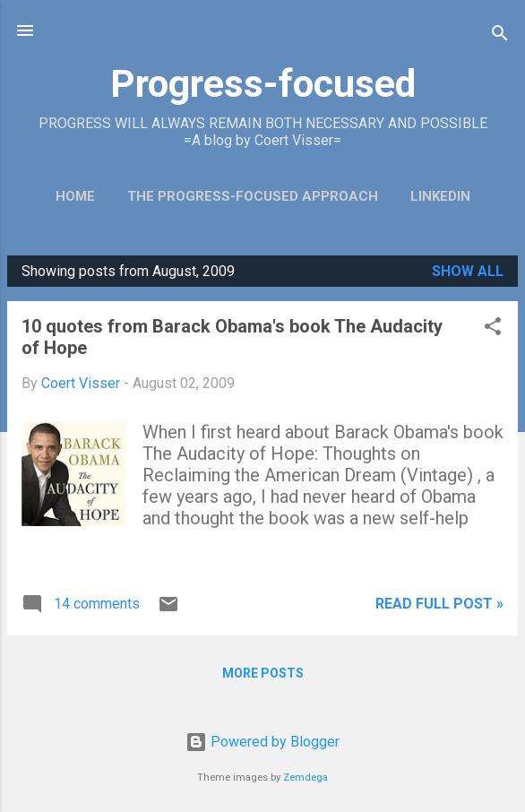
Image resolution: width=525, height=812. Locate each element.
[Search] (500, 36)
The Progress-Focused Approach (253, 196)
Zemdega (306, 777)
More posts (263, 673)
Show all (468, 271)
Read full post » (439, 604)
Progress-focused (263, 83)
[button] (493, 329)
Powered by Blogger (262, 742)
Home (75, 196)
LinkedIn (440, 196)
